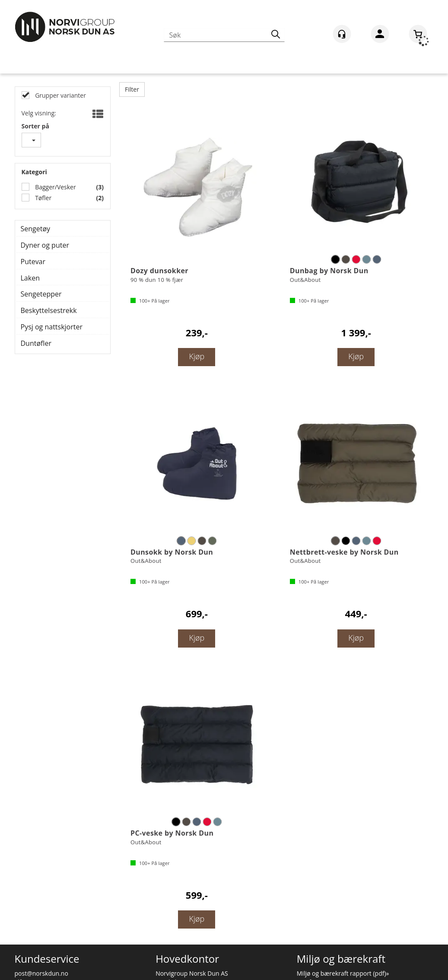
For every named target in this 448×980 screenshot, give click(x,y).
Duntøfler (36, 343)
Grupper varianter (60, 95)
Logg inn (380, 35)
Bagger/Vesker (55, 187)
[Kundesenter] (342, 34)
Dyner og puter (45, 245)
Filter (132, 89)
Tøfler (43, 198)
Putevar (33, 262)
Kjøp (197, 356)
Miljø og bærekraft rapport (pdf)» (343, 973)
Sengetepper (41, 294)
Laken (30, 278)
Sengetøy (36, 229)
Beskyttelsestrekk (49, 310)
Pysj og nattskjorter (52, 327)
